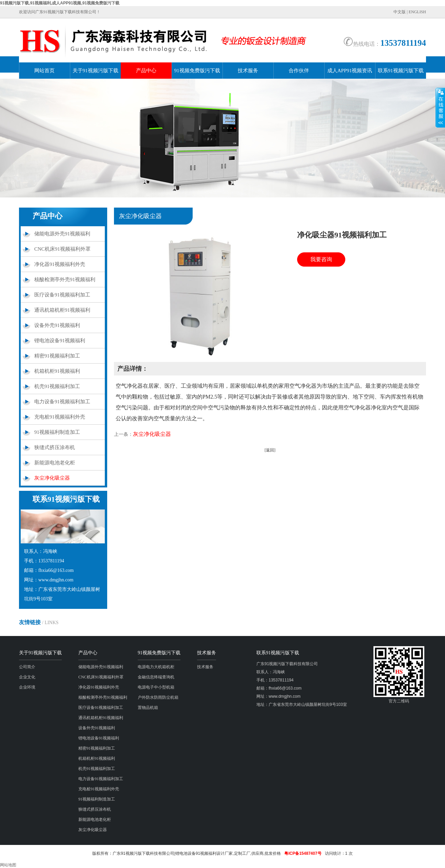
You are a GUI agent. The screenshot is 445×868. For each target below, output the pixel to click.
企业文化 (27, 677)
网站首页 (44, 71)
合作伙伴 (299, 71)
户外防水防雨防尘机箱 (158, 697)
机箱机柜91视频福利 (57, 371)
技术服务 (248, 71)
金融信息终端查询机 (156, 677)
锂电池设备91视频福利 (60, 341)
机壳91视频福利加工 (57, 386)
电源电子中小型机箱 (156, 687)
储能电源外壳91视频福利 (62, 234)
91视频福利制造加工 (57, 432)
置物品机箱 (148, 708)
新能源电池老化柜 (55, 463)
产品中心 (146, 71)
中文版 (400, 12)
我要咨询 (321, 259)
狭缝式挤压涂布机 (55, 447)
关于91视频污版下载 (95, 71)
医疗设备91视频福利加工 (62, 295)
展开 (440, 108)
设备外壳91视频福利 (57, 325)
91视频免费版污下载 (197, 71)
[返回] (270, 450)
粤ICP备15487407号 (303, 853)
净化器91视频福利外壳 (60, 264)
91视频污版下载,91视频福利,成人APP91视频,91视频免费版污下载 (60, 3)
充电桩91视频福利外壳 (60, 417)
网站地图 (8, 865)
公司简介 (27, 667)
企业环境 (27, 687)
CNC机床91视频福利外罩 (62, 249)
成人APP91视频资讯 (350, 71)
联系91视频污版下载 (401, 71)
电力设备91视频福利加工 (62, 402)
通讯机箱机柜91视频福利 (62, 310)
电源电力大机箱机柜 (156, 667)
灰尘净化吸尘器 (52, 478)
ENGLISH (417, 12)
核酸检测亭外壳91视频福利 (65, 279)
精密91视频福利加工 (57, 356)
